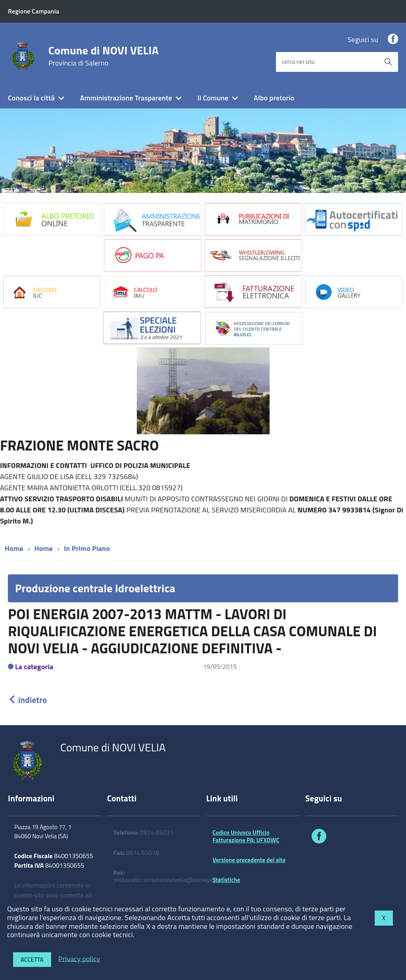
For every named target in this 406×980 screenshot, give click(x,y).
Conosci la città (31, 98)
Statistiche (226, 880)
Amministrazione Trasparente (126, 98)
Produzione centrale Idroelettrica (95, 588)
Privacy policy (79, 958)
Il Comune (213, 98)
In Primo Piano (87, 548)
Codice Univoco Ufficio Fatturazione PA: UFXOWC (246, 836)
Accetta (32, 960)
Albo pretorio (274, 98)
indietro (27, 700)
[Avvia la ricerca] (388, 62)
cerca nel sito (298, 62)
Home (14, 548)
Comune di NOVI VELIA (103, 56)
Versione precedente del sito (249, 860)
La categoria (34, 667)
